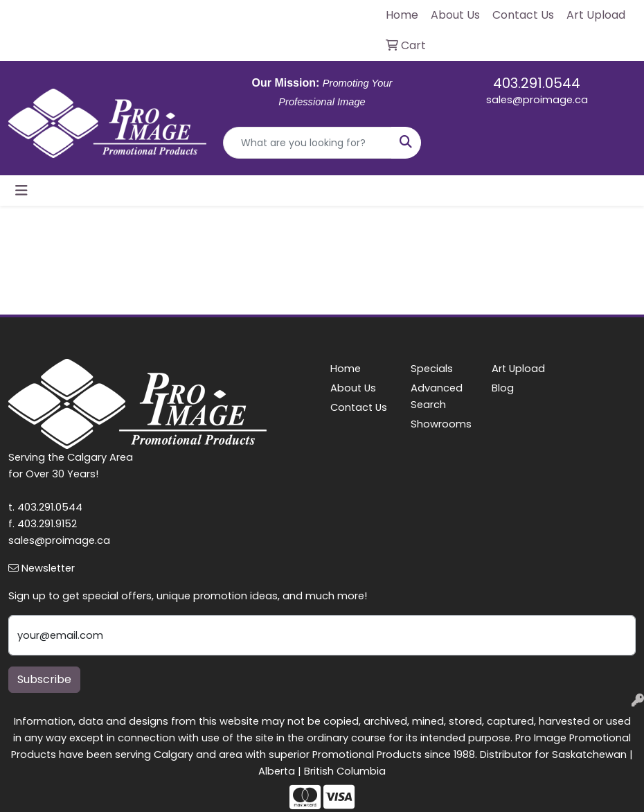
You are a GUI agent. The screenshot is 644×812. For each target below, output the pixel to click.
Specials (432, 369)
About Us (353, 388)
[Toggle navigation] (21, 191)
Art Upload (518, 369)
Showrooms (441, 424)
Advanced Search (437, 396)
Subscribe (44, 679)
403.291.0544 (537, 83)
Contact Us (359, 407)
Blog (503, 388)
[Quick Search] (307, 143)
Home (346, 369)
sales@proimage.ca (537, 100)
